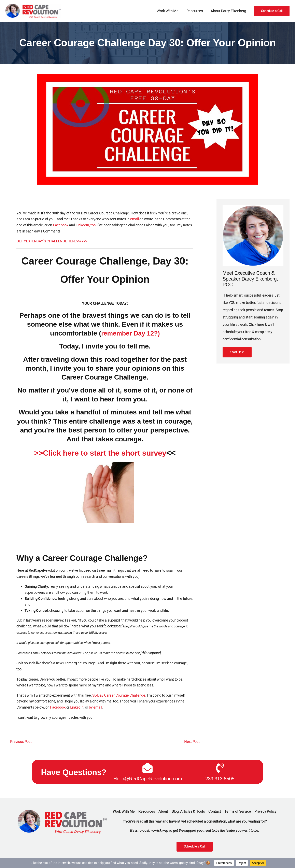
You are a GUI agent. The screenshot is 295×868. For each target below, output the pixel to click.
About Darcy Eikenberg (229, 11)
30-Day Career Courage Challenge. (119, 695)
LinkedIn (77, 707)
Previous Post (19, 742)
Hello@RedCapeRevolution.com (148, 778)
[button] (272, 11)
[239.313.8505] (220, 767)
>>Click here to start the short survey (100, 453)
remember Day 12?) (131, 333)
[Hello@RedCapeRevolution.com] (147, 767)
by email (95, 707)
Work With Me (169, 11)
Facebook (61, 225)
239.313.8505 (220, 778)
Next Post (194, 742)
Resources (195, 11)
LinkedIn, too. (87, 225)
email (135, 219)
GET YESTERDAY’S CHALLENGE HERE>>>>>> (52, 241)
